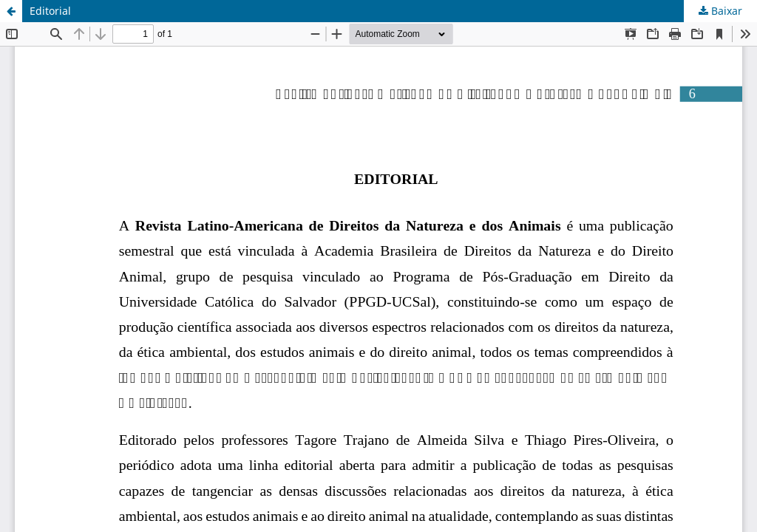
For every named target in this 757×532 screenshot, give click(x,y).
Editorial (50, 11)
